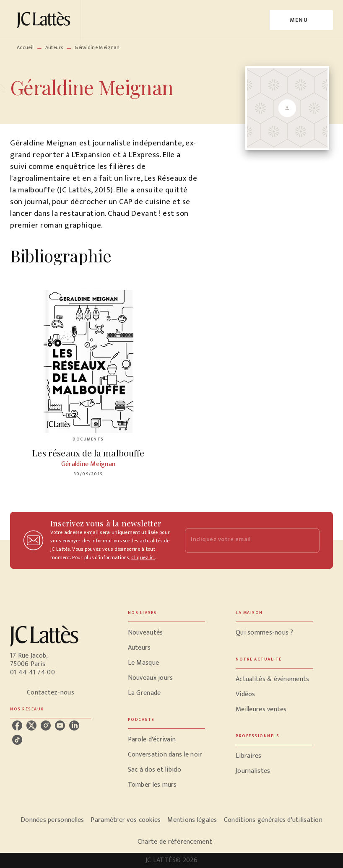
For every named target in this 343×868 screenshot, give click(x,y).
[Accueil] (45, 20)
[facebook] (17, 725)
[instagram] (46, 725)
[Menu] (301, 20)
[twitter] (31, 725)
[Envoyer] (309, 540)
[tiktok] (17, 740)
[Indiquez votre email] (242, 540)
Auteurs (54, 47)
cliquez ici (143, 557)
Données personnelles (52, 820)
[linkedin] (74, 725)
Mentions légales (192, 820)
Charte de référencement (175, 842)
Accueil (25, 47)
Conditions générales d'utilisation (273, 820)
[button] (166, 633)
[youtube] (60, 725)
